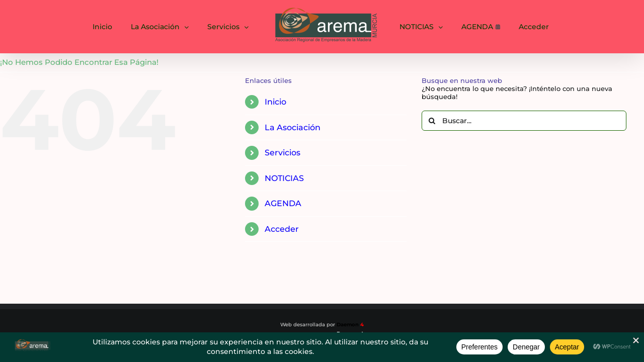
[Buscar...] (524, 121)
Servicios (283, 153)
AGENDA (283, 203)
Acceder (282, 229)
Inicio (275, 102)
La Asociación (293, 127)
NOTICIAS (284, 178)
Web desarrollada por (322, 325)
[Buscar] (432, 121)
